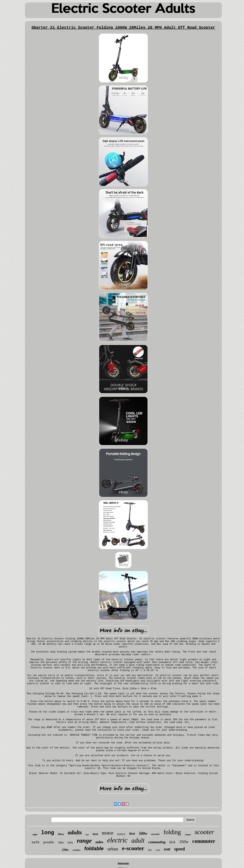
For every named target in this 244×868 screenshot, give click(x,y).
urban (113, 849)
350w (184, 842)
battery (122, 834)
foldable (94, 848)
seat (167, 849)
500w (143, 833)
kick (172, 842)
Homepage (123, 864)
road (158, 850)
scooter (204, 832)
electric (117, 840)
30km (61, 843)
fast (87, 835)
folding (172, 832)
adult (138, 841)
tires (70, 842)
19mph (188, 835)
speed (179, 849)
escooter (155, 834)
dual (95, 834)
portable (49, 842)
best (132, 834)
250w (65, 850)
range (84, 841)
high (35, 835)
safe (35, 842)
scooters (76, 850)
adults (75, 832)
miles (99, 842)
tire (150, 850)
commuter (204, 841)
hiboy (61, 834)
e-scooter (133, 848)
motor (108, 833)
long (48, 833)
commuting (157, 842)
